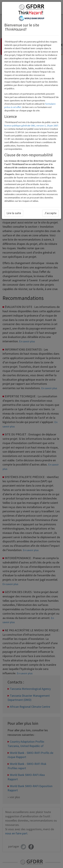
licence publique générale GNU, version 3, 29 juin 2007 (31, 126)
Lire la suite (14, 213)
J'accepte (50, 213)
